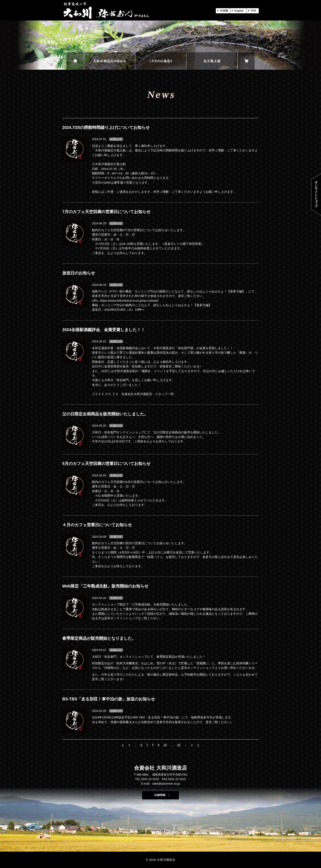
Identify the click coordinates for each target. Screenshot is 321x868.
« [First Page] (123, 745)
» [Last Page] (198, 745)
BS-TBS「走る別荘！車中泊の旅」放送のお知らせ (109, 699)
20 (179, 745)
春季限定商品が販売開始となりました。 (99, 638)
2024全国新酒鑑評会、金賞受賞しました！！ (104, 330)
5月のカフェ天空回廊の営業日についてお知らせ (106, 464)
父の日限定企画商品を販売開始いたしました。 (105, 414)
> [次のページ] (192, 745)
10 (165, 745)
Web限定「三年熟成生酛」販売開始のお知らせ (105, 586)
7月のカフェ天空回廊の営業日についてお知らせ (106, 212)
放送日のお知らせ (79, 273)
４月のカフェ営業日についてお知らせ (97, 525)
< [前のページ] (129, 745)
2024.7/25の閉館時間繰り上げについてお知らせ (106, 127)
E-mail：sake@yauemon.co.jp (161, 784)
